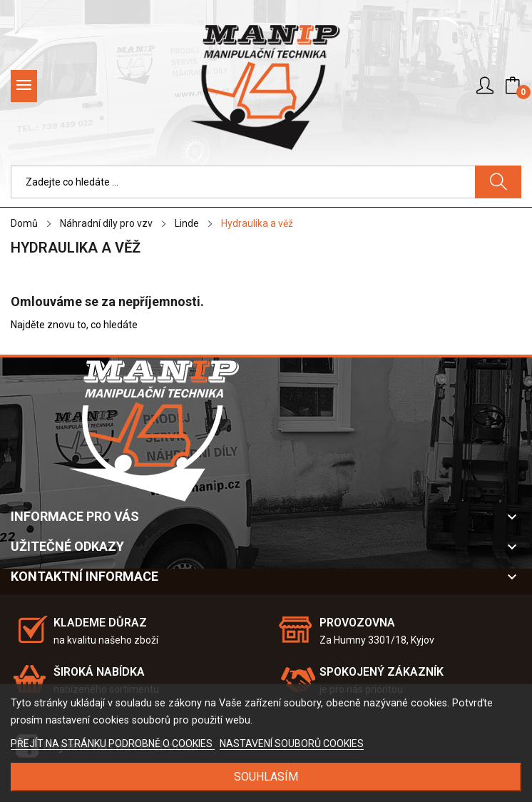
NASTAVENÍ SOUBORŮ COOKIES (292, 743)
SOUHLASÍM (266, 777)
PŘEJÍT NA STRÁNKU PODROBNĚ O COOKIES (113, 743)
